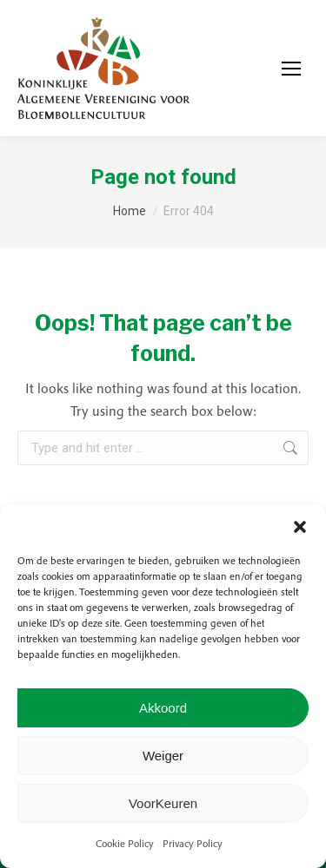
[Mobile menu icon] (291, 69)
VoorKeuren (163, 803)
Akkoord (163, 708)
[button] (300, 527)
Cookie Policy (125, 843)
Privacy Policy (193, 843)
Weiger (163, 756)
